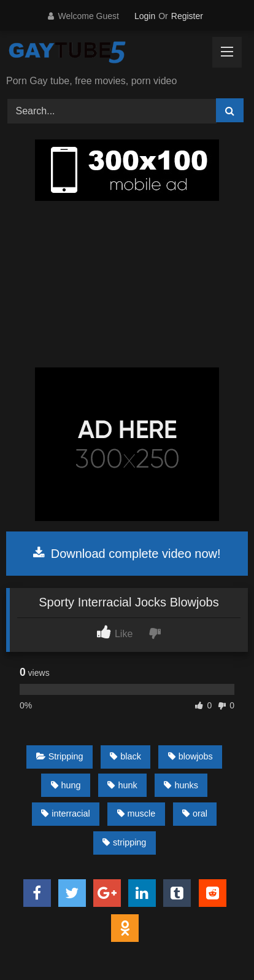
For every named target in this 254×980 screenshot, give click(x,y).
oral (195, 813)
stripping (124, 842)
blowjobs (190, 756)
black (125, 756)
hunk (122, 785)
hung (66, 785)
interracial (65, 813)
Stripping (60, 756)
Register (187, 16)
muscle (137, 813)
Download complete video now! (127, 554)
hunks (181, 785)
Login (145, 16)
